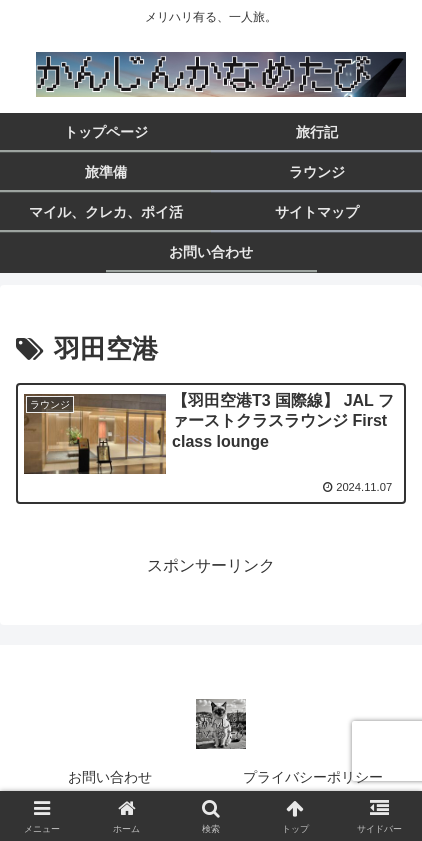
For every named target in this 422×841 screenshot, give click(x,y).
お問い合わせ (110, 777)
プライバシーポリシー (320, 777)
